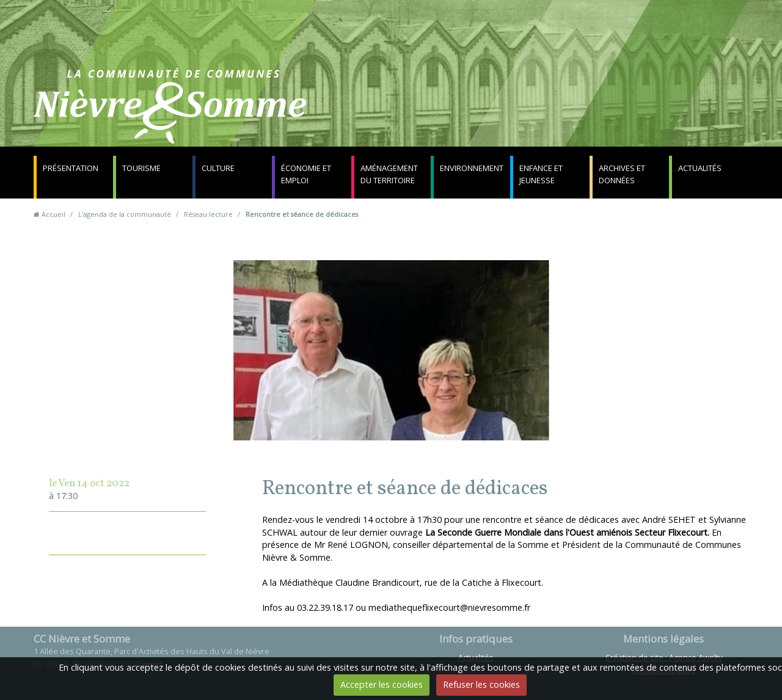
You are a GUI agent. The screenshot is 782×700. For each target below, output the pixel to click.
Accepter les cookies (382, 684)
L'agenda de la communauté (125, 214)
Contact (539, 113)
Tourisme (141, 168)
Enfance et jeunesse (541, 174)
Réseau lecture (208, 214)
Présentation (71, 168)
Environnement (472, 168)
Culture (218, 168)
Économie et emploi (306, 174)
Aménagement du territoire (389, 174)
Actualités (700, 168)
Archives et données (622, 174)
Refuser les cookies (481, 684)
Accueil (53, 214)
